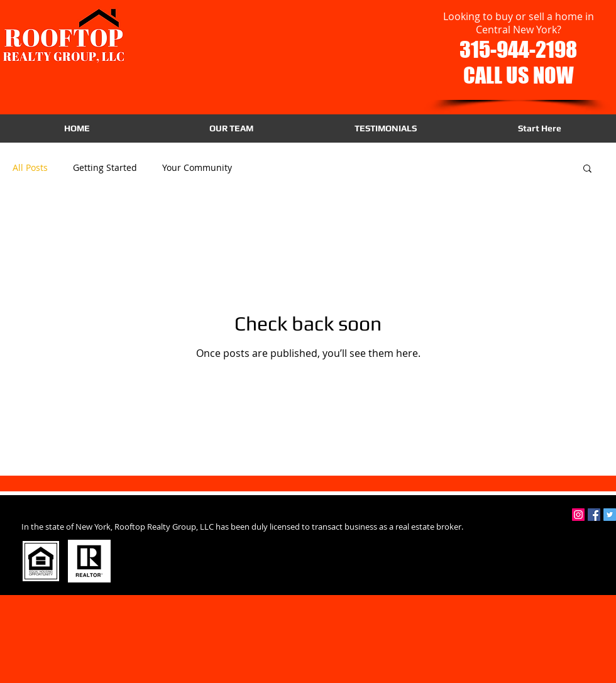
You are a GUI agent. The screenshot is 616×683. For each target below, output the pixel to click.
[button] (587, 169)
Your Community (197, 167)
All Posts (30, 167)
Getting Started (105, 167)
